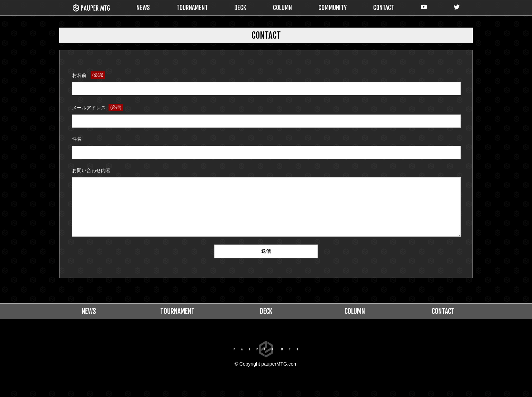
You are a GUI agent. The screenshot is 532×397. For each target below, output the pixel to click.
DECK (240, 8)
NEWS (143, 8)
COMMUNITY (332, 8)
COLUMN (282, 8)
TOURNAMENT (192, 8)
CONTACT (384, 8)
